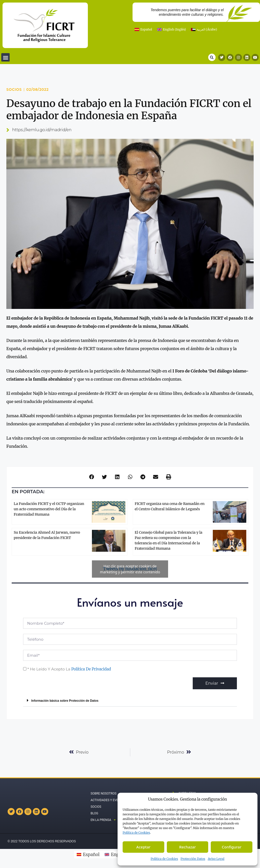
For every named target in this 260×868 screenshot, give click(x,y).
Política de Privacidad (91, 669)
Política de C (136, 833)
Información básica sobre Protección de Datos (65, 701)
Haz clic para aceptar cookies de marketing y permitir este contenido (130, 569)
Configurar (232, 847)
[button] (5, 57)
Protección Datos (193, 859)
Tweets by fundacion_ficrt (130, 569)
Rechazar (188, 847)
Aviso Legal (216, 859)
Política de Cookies (164, 859)
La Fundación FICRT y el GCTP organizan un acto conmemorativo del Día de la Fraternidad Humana (49, 509)
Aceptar (143, 847)
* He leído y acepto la (69, 669)
